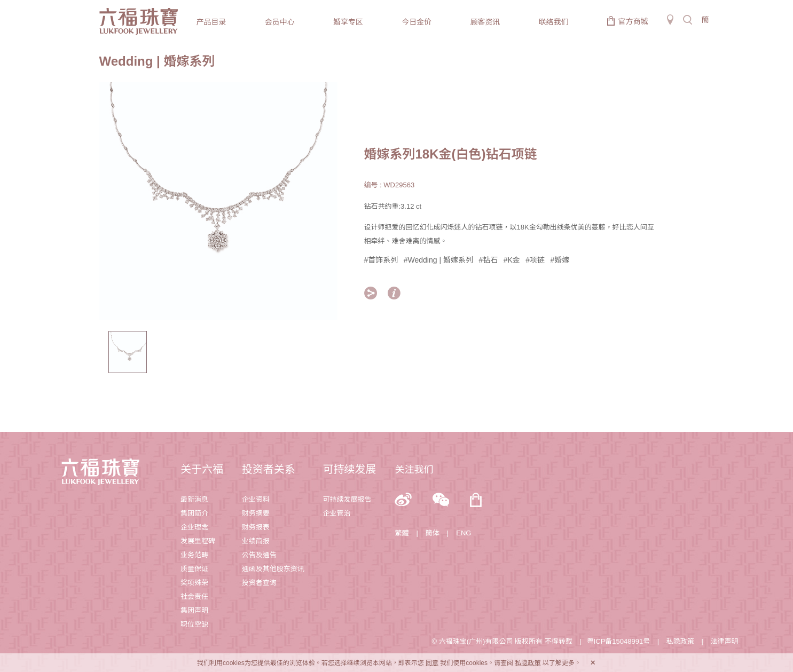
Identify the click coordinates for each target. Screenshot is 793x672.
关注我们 (414, 470)
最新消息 (194, 499)
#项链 (535, 260)
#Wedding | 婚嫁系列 (438, 260)
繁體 (402, 533)
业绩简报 (256, 541)
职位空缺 (194, 624)
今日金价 (417, 22)
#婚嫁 (560, 260)
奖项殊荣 (194, 583)
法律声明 (724, 641)
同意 (432, 663)
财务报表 (256, 527)
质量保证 (194, 569)
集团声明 (194, 610)
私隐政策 (680, 641)
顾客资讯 (485, 22)
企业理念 (194, 527)
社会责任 (194, 596)
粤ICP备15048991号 (619, 641)
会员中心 (280, 22)
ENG (464, 533)
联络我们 (554, 22)
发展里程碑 (198, 541)
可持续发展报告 (347, 499)
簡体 (433, 533)
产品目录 (211, 22)
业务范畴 (194, 555)
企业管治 (337, 513)
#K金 (512, 260)
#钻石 (488, 260)
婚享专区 (348, 22)
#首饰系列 (381, 260)
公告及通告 (259, 555)
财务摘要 (256, 513)
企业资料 (256, 499)
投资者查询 (259, 583)
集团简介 (194, 513)
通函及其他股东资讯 (273, 569)
